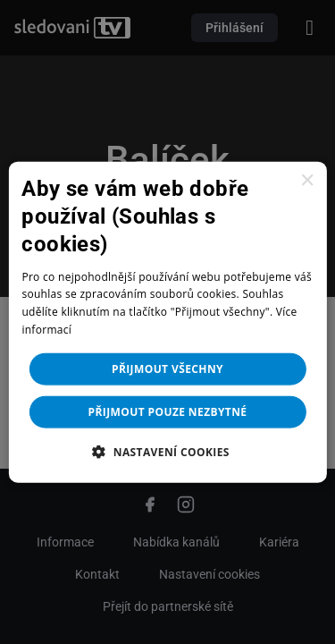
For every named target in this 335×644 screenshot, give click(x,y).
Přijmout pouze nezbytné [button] (168, 411)
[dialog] (167, 322)
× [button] (307, 181)
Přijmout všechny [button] (167, 368)
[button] (167, 451)
